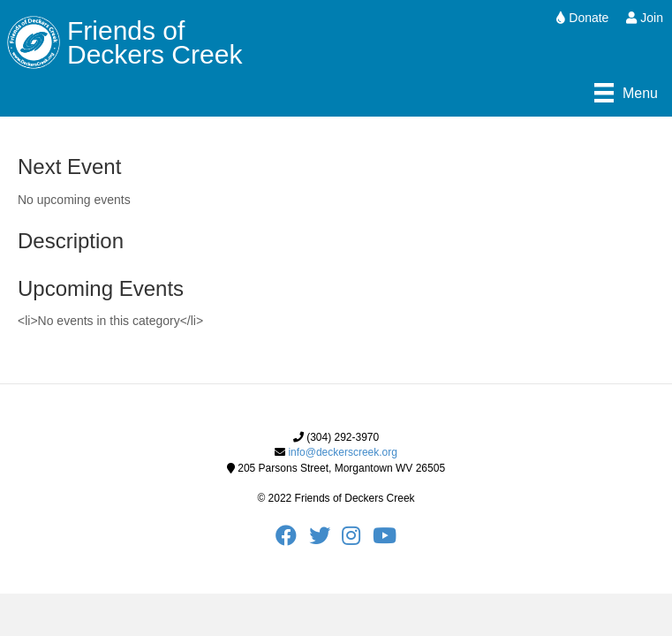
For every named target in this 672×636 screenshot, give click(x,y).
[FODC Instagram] (357, 540)
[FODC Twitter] (325, 540)
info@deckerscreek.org (343, 452)
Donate (582, 18)
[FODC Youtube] (385, 540)
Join (645, 18)
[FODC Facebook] (292, 540)
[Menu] (626, 93)
